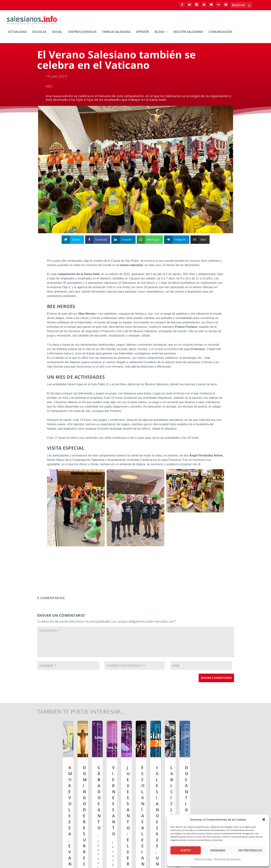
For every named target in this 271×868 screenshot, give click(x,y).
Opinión (143, 35)
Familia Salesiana (116, 35)
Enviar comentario (216, 680)
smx (60, 730)
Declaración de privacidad (227, 859)
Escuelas (39, 35)
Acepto (186, 850)
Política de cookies (203, 859)
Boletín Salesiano (188, 35)
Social (57, 35)
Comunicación (221, 35)
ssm (67, 730)
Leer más (49, 831)
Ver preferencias (250, 850)
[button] (264, 819)
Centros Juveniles (82, 35)
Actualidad (17, 35)
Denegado (218, 850)
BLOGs (159, 35)
